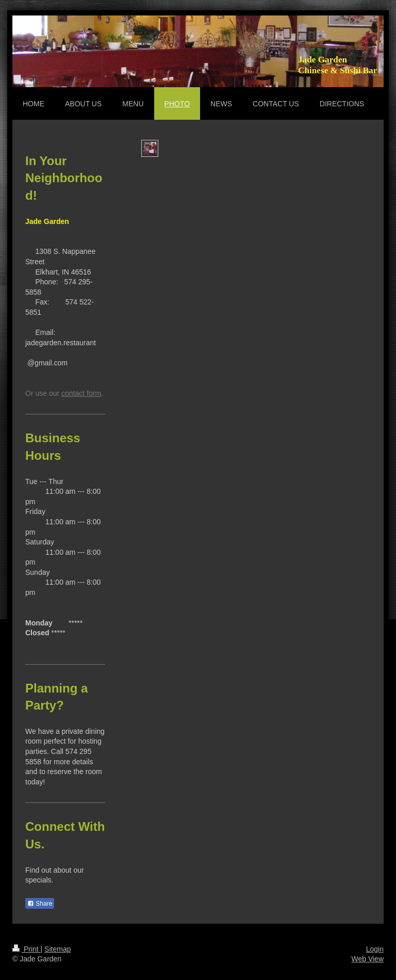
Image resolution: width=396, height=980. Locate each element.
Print (27, 949)
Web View (367, 959)
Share (40, 904)
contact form (81, 393)
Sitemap (57, 949)
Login (375, 949)
